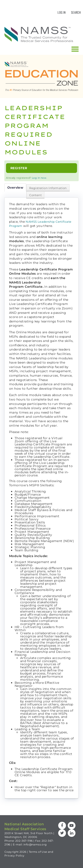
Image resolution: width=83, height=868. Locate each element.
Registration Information (48, 188)
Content (35, 195)
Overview (15, 188)
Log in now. (39, 178)
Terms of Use (38, 852)
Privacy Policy (14, 856)
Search (76, 12)
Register (19, 168)
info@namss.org (35, 844)
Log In (62, 12)
